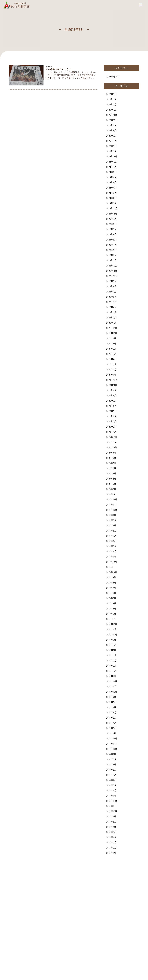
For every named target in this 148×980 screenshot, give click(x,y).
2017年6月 (111, 593)
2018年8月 (111, 520)
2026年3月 (111, 94)
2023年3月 (111, 250)
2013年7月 (111, 827)
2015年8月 (111, 702)
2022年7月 (111, 291)
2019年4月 (111, 479)
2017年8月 (111, 582)
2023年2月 (111, 255)
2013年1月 (111, 853)
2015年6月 (111, 712)
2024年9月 (111, 167)
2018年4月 (111, 541)
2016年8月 (111, 645)
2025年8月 (111, 130)
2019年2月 (111, 489)
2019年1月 (111, 494)
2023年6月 (111, 234)
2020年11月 (112, 385)
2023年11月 (112, 213)
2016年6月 (111, 655)
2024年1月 (111, 203)
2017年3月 (111, 608)
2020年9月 (111, 390)
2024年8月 (111, 172)
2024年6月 (111, 177)
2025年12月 (112, 110)
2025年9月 (111, 125)
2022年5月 (111, 302)
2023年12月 (112, 208)
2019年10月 (112, 447)
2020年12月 (112, 380)
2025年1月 (111, 151)
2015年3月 (111, 728)
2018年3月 (111, 546)
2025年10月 (112, 120)
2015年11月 (112, 686)
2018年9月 (111, 515)
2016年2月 (111, 671)
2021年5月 (111, 354)
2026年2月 (111, 99)
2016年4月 (111, 660)
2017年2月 (111, 614)
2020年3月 (111, 421)
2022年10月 (112, 276)
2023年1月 (111, 260)
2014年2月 (111, 790)
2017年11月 (112, 567)
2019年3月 (111, 484)
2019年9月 (111, 453)
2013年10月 (112, 811)
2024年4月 (111, 188)
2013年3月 (111, 842)
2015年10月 (112, 692)
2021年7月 (111, 343)
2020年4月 (111, 416)
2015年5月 (111, 718)
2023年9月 (111, 219)
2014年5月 (111, 775)
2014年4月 (111, 780)
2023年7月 (111, 229)
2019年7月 (111, 463)
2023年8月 (111, 224)
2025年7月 (111, 136)
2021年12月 (112, 328)
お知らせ (111, 77)
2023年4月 (111, 245)
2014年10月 (112, 749)
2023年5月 (111, 239)
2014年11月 (112, 744)
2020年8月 (111, 395)
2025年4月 (111, 141)
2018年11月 (112, 505)
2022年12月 (112, 265)
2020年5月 (111, 411)
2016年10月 (112, 634)
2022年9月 (111, 281)
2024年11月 (112, 156)
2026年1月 (111, 104)
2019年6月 (111, 468)
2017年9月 (111, 577)
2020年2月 (111, 427)
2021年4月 (111, 359)
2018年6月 (111, 530)
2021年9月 (111, 338)
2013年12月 (112, 801)
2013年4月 (111, 837)
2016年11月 (112, 629)
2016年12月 (112, 624)
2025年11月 (112, 115)
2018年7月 (111, 525)
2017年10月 (112, 572)
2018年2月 (111, 551)
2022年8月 (111, 286)
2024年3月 (111, 193)
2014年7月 (111, 764)
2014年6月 (111, 770)
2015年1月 (111, 733)
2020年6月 (111, 406)
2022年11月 (112, 271)
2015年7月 (111, 707)
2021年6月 (111, 349)
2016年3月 (111, 666)
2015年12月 (112, 681)
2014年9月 (111, 754)
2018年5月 (111, 536)
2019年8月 (111, 458)
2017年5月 (111, 598)
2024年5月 (111, 182)
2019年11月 (112, 442)
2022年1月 (111, 323)
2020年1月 (111, 432)
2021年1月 (111, 375)
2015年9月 (111, 697)
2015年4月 (111, 723)
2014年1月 (111, 796)
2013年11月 (112, 806)
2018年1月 (111, 556)
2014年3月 (111, 785)
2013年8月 (111, 822)
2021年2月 (111, 369)
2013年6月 (111, 832)
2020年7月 (111, 401)
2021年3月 (111, 364)
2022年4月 (111, 307)
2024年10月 (112, 162)
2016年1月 (111, 676)
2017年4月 (111, 603)
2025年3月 (111, 146)
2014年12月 (112, 738)
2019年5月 (111, 473)
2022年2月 (111, 317)
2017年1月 (111, 619)
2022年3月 (111, 312)
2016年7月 (111, 650)
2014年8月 (111, 759)
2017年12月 (112, 562)
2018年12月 (112, 499)
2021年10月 (112, 333)
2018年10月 (112, 510)
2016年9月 (111, 640)
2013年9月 (111, 816)
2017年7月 (111, 588)
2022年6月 (111, 297)
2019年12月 (112, 437)
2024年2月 (111, 198)
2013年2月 (111, 847)
